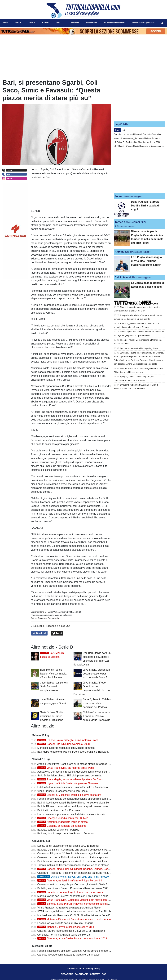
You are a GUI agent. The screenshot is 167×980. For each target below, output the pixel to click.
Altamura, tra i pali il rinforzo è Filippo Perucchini (70, 881)
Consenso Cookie (76, 968)
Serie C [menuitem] (45, 23)
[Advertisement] (139, 99)
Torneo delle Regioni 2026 (130, 222)
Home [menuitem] (5, 23)
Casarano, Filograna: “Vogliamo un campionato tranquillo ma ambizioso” (79, 873)
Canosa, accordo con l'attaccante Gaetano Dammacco (68, 955)
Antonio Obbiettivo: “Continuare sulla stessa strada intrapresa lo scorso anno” (81, 764)
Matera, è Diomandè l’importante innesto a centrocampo (74, 919)
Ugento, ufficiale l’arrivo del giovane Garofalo (68, 783)
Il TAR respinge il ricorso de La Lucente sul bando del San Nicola (74, 911)
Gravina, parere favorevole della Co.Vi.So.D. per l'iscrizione (71, 931)
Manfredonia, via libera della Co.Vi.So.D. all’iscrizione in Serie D (74, 915)
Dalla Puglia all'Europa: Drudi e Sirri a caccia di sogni (145, 206)
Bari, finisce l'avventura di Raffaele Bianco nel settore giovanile (73, 803)
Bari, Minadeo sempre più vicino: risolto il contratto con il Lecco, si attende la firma (84, 861)
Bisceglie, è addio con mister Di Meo (63, 818)
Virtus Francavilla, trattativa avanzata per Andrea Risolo (69, 908)
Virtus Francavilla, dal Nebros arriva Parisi (66, 768)
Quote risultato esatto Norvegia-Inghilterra (139, 348)
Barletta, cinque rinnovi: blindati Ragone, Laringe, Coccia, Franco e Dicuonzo (86, 869)
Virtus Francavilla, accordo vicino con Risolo (63, 791)
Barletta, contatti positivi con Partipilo (58, 830)
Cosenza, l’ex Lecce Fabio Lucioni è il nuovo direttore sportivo (73, 857)
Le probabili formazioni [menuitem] (114, 23)
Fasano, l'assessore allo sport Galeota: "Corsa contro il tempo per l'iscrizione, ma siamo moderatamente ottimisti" (102, 951)
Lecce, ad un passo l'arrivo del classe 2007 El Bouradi (68, 846)
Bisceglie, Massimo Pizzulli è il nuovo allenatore (69, 795)
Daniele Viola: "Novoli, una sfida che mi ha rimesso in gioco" (78, 877)
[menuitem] (162, 23)
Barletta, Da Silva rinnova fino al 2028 (64, 744)
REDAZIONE (67, 974)
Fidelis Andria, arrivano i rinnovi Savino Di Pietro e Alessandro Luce (76, 787)
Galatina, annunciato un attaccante (62, 826)
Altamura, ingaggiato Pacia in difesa (63, 822)
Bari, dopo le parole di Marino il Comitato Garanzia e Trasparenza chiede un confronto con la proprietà (96, 752)
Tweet (57, 633)
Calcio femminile (125, 277)
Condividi (40, 633)
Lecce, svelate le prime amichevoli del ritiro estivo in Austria (71, 814)
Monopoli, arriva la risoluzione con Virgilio (66, 927)
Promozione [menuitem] (92, 23)
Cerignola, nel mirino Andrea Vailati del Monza (64, 935)
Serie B (43, 612)
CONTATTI (95, 974)
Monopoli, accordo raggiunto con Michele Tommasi (66, 748)
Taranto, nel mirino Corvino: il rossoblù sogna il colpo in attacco (73, 865)
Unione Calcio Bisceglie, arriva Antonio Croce (68, 740)
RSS (104, 974)
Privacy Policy (93, 968)
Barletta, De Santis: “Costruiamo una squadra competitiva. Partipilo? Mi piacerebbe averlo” (89, 850)
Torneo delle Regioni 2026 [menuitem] (143, 23)
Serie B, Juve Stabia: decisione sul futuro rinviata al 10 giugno (52, 716)
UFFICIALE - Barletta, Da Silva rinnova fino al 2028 (137, 142)
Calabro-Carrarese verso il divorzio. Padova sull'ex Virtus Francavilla (97, 716)
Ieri (123, 130)
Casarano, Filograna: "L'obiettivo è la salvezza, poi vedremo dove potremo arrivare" (85, 853)
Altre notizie (122, 252)
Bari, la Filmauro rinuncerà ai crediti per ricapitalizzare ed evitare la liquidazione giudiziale (88, 806)
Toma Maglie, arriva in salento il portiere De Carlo (70, 779)
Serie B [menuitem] (32, 23)
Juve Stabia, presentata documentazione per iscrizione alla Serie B (96, 674)
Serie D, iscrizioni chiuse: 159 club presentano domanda (69, 776)
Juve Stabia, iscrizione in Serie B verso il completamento (54, 686)
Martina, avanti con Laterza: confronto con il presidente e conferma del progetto (83, 896)
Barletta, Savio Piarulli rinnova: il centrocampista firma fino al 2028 (80, 904)
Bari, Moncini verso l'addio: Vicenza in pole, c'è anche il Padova (54, 674)
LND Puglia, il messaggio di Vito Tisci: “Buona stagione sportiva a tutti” (146, 261)
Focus (118, 196)
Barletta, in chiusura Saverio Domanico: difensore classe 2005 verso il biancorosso (85, 888)
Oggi (117, 130)
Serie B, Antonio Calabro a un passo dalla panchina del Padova (97, 703)
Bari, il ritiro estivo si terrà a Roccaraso (59, 810)
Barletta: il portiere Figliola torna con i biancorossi (70, 892)
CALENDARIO (81, 974)
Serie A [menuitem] (18, 23)
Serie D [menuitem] (59, 23)
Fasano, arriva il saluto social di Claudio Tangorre (65, 923)
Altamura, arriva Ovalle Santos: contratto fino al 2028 (72, 939)
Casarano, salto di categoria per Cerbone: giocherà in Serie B (73, 884)
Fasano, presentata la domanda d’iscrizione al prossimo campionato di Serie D (82, 799)
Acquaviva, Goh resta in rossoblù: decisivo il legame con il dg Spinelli (77, 772)
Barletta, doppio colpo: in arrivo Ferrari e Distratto (65, 834)
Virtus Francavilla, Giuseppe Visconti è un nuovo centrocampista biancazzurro (86, 900)
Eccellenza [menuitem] (74, 23)
